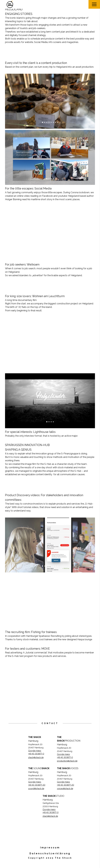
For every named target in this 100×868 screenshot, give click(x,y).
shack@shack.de (36, 757)
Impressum (50, 848)
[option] (50, 101)
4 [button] (49, 122)
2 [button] (45, 122)
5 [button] (51, 122)
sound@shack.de (36, 789)
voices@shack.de (65, 789)
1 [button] (43, 122)
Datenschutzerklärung (50, 853)
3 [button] (47, 122)
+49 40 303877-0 (36, 754)
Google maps (35, 751)
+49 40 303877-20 (37, 785)
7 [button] (55, 122)
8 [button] (58, 122)
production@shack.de (67, 761)
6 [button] (53, 122)
